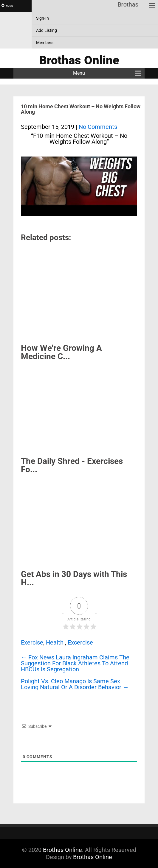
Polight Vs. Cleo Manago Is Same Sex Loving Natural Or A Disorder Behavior (75, 684)
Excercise (80, 642)
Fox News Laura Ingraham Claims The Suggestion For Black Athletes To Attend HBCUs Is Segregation (75, 663)
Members (45, 43)
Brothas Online (62, 850)
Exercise (32, 642)
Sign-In (42, 18)
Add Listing (47, 30)
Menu (79, 73)
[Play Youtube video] (79, 189)
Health (55, 642)
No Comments (98, 127)
